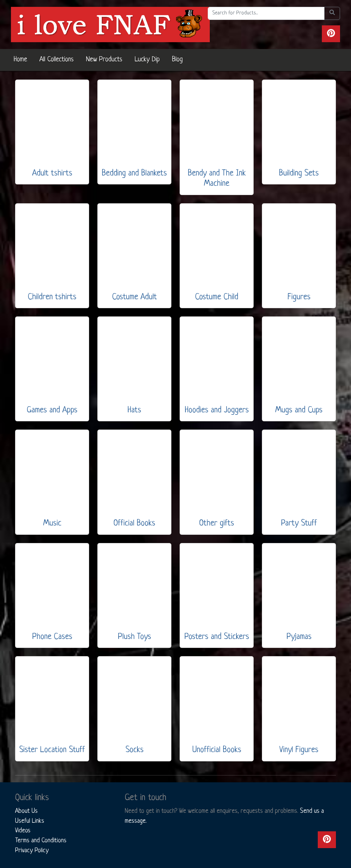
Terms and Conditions (41, 841)
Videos (23, 831)
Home (20, 60)
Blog (177, 60)
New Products (104, 60)
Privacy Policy (32, 851)
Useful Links (30, 821)
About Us (26, 811)
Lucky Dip (147, 60)
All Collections (57, 60)
